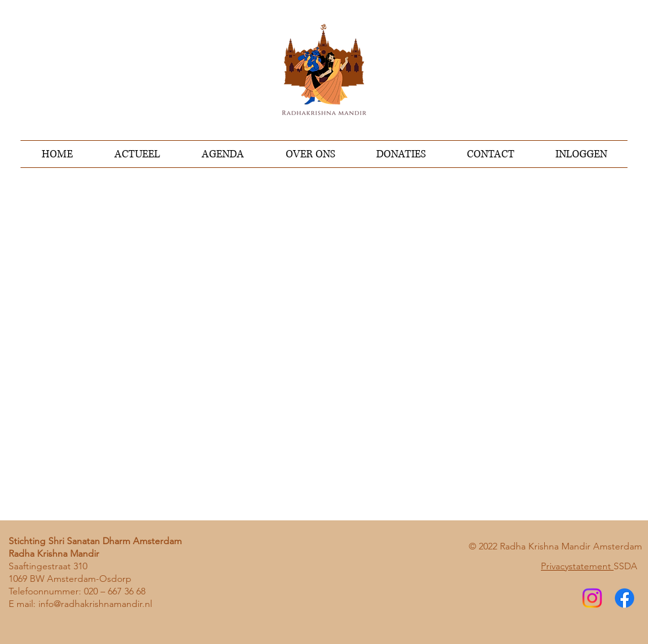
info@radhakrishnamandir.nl (95, 604)
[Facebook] (625, 598)
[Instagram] (592, 598)
